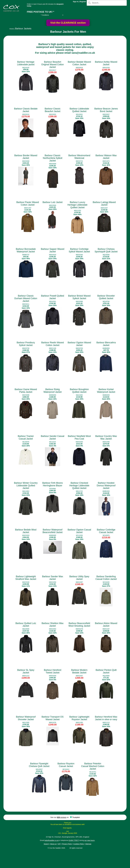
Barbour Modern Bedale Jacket (79, 671)
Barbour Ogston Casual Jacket (79, 531)
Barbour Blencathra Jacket (106, 344)
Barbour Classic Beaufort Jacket (52, 110)
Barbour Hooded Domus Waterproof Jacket (106, 486)
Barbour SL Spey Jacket (26, 671)
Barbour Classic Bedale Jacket (26, 110)
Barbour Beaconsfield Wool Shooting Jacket (79, 625)
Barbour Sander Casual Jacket (53, 437)
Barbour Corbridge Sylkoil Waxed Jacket (79, 250)
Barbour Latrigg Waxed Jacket (104, 204)
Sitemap (88, 844)
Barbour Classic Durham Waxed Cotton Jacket (26, 298)
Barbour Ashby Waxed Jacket (106, 63)
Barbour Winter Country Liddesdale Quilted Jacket (26, 486)
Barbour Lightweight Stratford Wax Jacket (26, 578)
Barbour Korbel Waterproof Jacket (106, 391)
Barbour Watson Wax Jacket (106, 157)
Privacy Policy (67, 844)
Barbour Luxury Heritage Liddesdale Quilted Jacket (77, 205)
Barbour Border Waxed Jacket (26, 157)
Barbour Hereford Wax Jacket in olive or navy (106, 718)
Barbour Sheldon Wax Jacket (52, 625)
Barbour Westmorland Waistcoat (79, 157)
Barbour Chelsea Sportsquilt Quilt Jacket (106, 250)
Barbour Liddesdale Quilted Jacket (79, 110)
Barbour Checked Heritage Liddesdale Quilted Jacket (79, 486)
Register (83, 2)
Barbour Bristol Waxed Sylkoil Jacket (79, 297)
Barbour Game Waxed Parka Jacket (26, 391)
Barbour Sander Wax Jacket (52, 578)
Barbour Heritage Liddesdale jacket (26, 63)
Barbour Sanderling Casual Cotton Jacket (106, 578)
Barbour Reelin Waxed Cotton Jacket (53, 344)
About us (53, 844)
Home (12, 29)
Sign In (76, 2)
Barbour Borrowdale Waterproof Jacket (26, 250)
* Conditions (45, 15)
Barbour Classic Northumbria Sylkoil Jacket (53, 158)
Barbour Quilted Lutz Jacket (26, 625)
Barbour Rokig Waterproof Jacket (52, 391)
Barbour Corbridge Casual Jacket (106, 531)
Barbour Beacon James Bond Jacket (106, 110)
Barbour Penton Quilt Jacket (106, 671)
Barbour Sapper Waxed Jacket (52, 250)
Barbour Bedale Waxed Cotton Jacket (79, 63)
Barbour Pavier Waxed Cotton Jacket (28, 204)
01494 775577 (74, 840)
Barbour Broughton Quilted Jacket (79, 391)
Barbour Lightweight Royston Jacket (79, 718)
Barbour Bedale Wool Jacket (26, 531)
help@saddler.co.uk (52, 840)
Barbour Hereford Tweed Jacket (52, 671)
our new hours (89, 840)
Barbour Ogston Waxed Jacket (79, 344)
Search (46, 844)
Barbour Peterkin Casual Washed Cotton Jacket (93, 766)
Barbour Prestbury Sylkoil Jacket (26, 344)
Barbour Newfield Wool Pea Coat (79, 437)
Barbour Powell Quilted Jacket (53, 297)
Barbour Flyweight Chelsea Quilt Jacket (39, 765)
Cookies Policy (79, 844)
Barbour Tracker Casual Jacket (26, 437)
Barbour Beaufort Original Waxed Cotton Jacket (53, 64)
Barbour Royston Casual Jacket (66, 765)
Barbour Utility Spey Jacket (79, 578)
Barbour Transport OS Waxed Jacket (53, 718)
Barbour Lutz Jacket (53, 202)
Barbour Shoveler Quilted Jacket (106, 297)
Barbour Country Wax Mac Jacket (106, 437)
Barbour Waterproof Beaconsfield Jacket (53, 531)
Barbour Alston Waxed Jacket (106, 625)
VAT (59, 844)
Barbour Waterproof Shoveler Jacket (26, 718)
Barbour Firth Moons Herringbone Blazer (53, 484)
